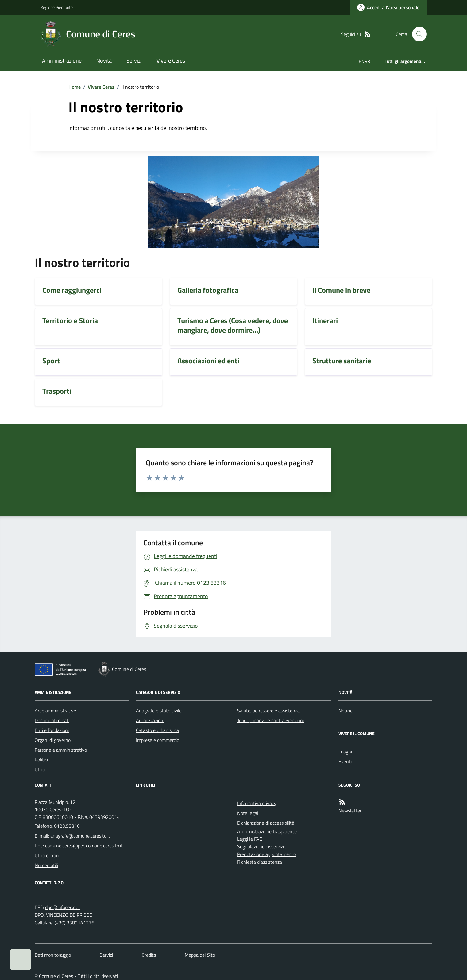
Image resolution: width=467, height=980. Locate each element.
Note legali (248, 813)
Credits (149, 955)
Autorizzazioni (150, 720)
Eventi (345, 761)
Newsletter (350, 811)
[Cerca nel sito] (417, 34)
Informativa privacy (257, 803)
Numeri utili (46, 865)
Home (75, 87)
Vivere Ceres (171, 61)
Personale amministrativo (61, 750)
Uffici (40, 769)
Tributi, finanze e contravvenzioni (270, 720)
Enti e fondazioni (52, 730)
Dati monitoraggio (53, 955)
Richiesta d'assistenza (260, 862)
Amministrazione (62, 61)
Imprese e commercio (158, 740)
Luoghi (345, 752)
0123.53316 (67, 826)
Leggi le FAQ (250, 839)
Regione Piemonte (56, 7)
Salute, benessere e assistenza (268, 711)
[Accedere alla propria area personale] (388, 7)
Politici (41, 760)
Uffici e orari (47, 855)
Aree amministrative (55, 711)
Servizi (134, 61)
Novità (104, 61)
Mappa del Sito (200, 955)
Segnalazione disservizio (262, 846)
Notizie (345, 711)
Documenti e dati (52, 720)
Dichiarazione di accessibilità (266, 823)
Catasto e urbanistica (157, 730)
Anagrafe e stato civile (159, 711)
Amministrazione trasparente (267, 831)
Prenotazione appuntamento (266, 854)
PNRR (364, 61)
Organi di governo (53, 740)
